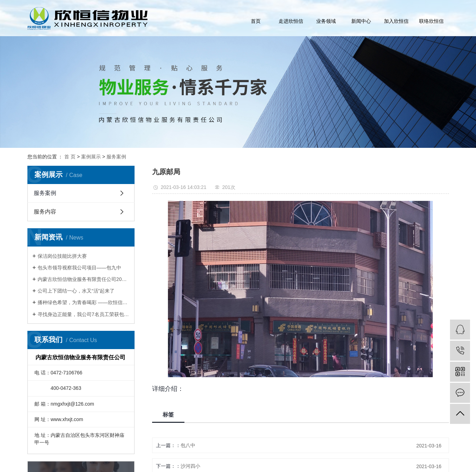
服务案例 (116, 157)
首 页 (70, 157)
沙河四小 (190, 466)
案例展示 (91, 157)
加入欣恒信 (396, 21)
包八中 (188, 445)
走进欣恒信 (291, 21)
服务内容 (45, 212)
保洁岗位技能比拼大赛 (62, 256)
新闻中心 (361, 21)
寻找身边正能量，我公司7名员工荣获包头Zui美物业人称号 (83, 314)
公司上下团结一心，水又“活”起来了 (76, 291)
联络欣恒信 (431, 21)
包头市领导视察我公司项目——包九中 (79, 268)
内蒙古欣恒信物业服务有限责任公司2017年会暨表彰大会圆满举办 (83, 279)
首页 (256, 21)
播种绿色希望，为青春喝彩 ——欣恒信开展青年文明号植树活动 (83, 302)
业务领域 (326, 21)
